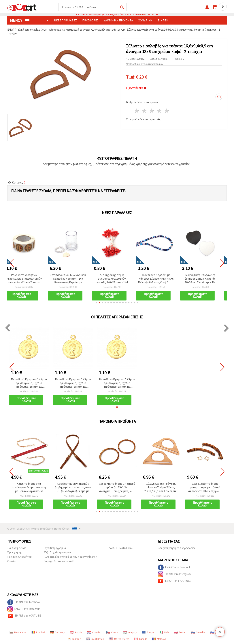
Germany (57, 632)
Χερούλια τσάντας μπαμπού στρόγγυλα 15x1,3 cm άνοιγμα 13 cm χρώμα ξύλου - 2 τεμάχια (117, 488)
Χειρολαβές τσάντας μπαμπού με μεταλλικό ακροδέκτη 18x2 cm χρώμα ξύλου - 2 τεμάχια (205, 488)
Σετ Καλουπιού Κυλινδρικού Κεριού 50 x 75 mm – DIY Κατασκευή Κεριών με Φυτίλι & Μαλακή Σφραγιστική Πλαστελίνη (73, 279)
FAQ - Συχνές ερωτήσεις (57, 552)
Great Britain (95, 639)
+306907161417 (147, 15)
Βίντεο (163, 20)
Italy (164, 632)
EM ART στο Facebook (174, 567)
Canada (141, 639)
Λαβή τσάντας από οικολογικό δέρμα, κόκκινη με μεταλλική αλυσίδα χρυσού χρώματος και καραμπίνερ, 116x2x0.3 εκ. (29, 488)
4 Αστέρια (159, 111)
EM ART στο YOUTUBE (174, 581)
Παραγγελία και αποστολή (59, 561)
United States (119, 639)
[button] (97, 303)
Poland (180, 632)
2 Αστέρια (145, 111)
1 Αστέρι (137, 111)
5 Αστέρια (167, 111)
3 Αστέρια (152, 111)
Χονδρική (145, 20)
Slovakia (198, 632)
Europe (148, 632)
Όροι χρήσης (15, 552)
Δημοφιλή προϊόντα (118, 20)
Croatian (94, 632)
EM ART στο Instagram (174, 574)
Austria (76, 632)
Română (38, 632)
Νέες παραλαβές (65, 20)
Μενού (20, 20)
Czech (112, 632)
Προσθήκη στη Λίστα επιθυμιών (145, 64)
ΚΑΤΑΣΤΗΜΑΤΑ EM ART (122, 548)
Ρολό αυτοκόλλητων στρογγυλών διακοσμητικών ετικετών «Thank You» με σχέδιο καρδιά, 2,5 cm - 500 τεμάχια (29, 279)
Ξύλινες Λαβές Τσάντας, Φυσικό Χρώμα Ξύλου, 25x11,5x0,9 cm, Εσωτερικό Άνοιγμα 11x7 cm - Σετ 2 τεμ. (161, 488)
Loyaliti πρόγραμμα (55, 548)
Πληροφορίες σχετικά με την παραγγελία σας (70, 557)
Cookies (12, 561)
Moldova (159, 639)
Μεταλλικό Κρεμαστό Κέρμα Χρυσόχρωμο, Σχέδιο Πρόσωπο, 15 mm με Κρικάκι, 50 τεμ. (29, 383)
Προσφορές (90, 20)
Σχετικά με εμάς (17, 548)
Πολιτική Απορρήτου (19, 557)
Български (18, 632)
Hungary (130, 632)
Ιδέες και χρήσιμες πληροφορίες (177, 548)
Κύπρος (74, 639)
